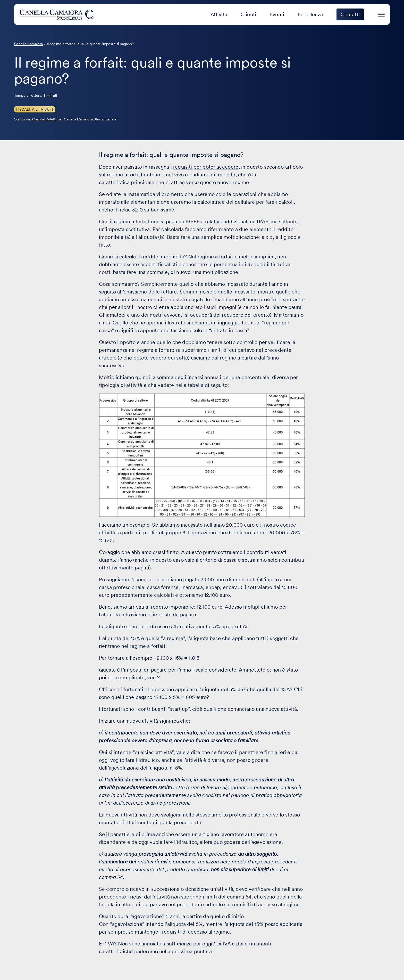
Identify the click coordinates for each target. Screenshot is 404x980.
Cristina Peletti (44, 119)
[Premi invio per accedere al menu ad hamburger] (381, 14)
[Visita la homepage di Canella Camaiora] (58, 14)
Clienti (248, 14)
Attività (219, 14)
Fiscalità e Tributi (35, 109)
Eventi (277, 14)
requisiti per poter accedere (206, 167)
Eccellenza (310, 14)
